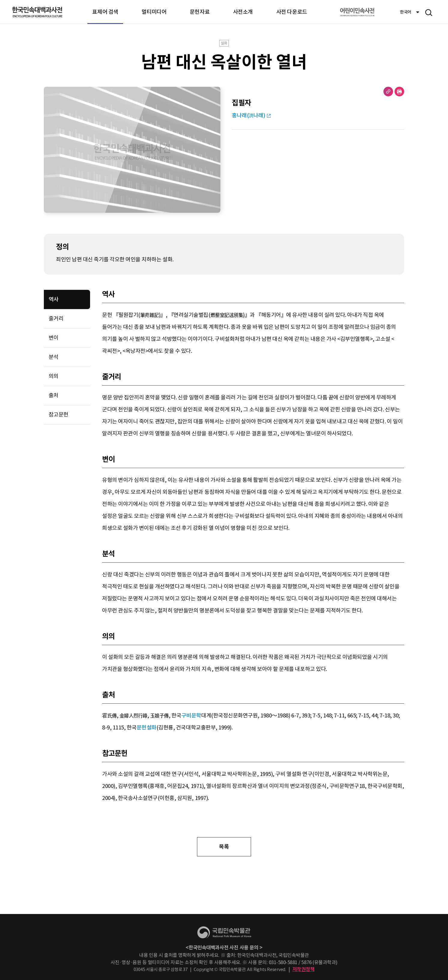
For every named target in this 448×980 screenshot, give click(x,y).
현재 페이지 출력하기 (399, 92)
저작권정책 (304, 969)
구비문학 (191, 715)
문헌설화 (147, 727)
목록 (224, 847)
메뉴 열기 (429, 13)
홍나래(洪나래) (248, 115)
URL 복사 (388, 92)
